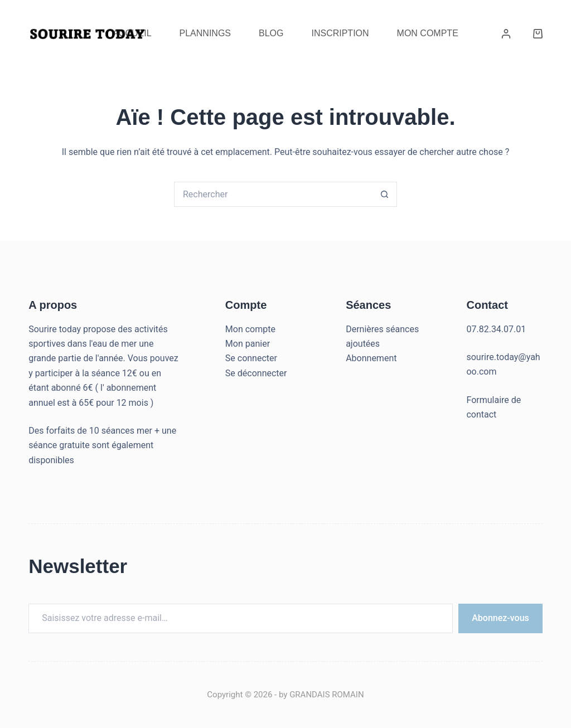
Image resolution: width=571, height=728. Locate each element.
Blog (271, 33)
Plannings (205, 33)
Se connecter (251, 358)
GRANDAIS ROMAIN (326, 695)
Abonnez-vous (500, 618)
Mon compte (250, 329)
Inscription (340, 33)
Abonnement (371, 358)
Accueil (132, 33)
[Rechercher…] (273, 194)
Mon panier (248, 344)
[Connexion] (506, 34)
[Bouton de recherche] (384, 194)
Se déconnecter (256, 373)
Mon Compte (428, 33)
